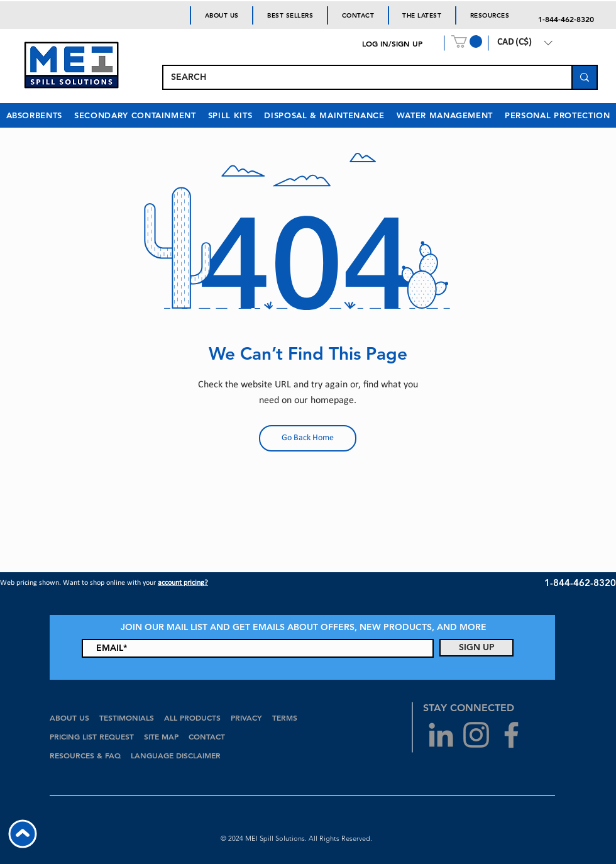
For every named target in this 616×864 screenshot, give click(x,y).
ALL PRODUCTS (194, 717)
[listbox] (525, 43)
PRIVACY (246, 717)
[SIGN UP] (476, 648)
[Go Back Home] (308, 438)
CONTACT (208, 736)
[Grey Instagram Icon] (476, 735)
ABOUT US (69, 717)
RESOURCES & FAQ (85, 755)
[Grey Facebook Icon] (511, 735)
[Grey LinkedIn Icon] (441, 735)
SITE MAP (161, 736)
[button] (467, 42)
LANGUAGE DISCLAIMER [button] (176, 755)
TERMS (285, 717)
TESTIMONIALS (127, 717)
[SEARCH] (358, 77)
